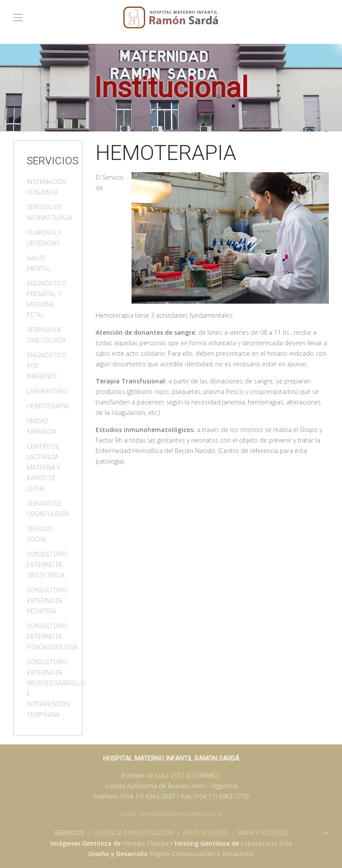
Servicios (69, 833)
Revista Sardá (205, 833)
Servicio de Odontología (48, 509)
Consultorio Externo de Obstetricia (47, 565)
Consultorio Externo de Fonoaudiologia (48, 637)
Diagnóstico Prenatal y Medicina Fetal (47, 299)
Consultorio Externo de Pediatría (47, 601)
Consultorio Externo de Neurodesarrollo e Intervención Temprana (48, 688)
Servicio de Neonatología (48, 213)
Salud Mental (39, 263)
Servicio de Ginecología (46, 335)
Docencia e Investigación (134, 833)
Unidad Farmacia (41, 426)
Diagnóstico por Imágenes (47, 366)
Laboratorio (47, 391)
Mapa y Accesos (263, 833)
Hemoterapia (48, 406)
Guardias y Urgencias (44, 238)
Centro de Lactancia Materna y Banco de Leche (44, 468)
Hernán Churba (146, 843)
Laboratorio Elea (266, 843)
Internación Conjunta (46, 187)
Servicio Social (40, 534)
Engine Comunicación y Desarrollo (202, 854)
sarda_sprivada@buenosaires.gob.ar (171, 813)
